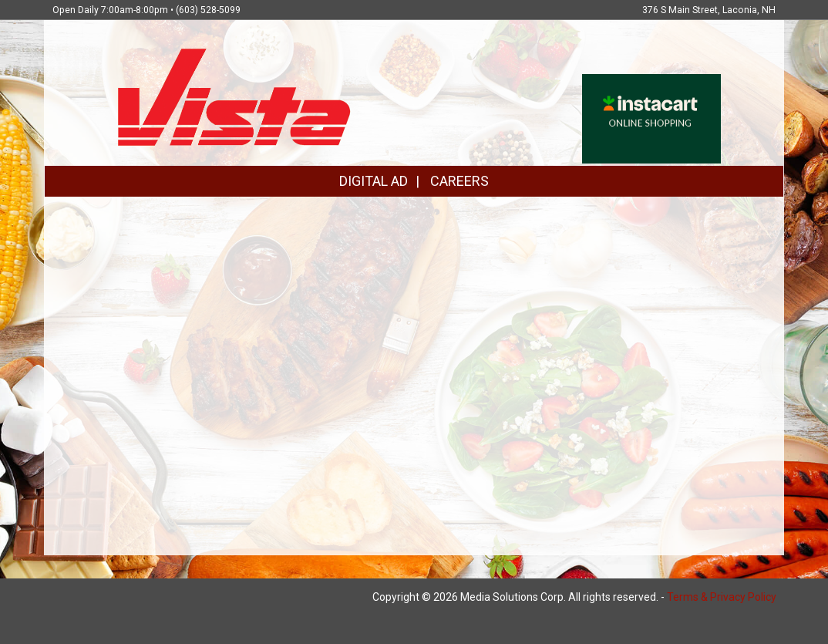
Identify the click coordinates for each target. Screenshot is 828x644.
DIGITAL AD (374, 181)
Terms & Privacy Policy (722, 597)
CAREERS (459, 181)
